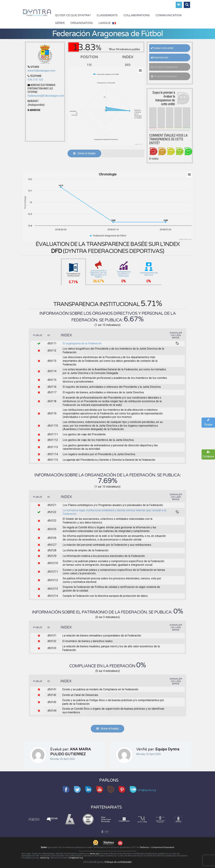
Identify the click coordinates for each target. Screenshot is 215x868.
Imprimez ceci (159, 57)
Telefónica (144, 847)
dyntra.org (94, 854)
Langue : (107, 23)
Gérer (60, 23)
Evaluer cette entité (162, 48)
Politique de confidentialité (118, 862)
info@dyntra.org (76, 858)
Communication (169, 15)
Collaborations (137, 15)
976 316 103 (35, 80)
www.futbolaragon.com (41, 71)
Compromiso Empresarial (163, 847)
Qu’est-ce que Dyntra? (73, 15)
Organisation (82, 23)
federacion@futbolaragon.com (46, 96)
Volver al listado (84, 153)
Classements (107, 15)
